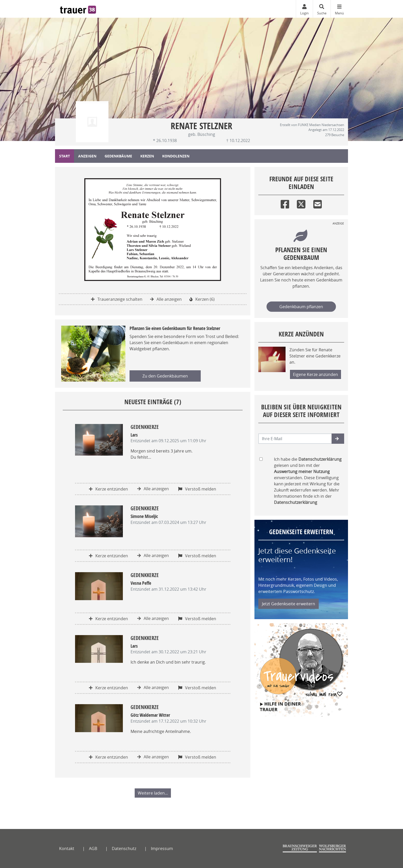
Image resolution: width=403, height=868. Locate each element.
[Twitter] (301, 203)
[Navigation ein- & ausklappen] (339, 9)
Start (65, 156)
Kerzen (147, 156)
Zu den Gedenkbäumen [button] (165, 376)
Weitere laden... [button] (153, 793)
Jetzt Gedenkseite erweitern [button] (288, 604)
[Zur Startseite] (78, 9)
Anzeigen (87, 156)
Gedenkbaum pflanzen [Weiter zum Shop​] (301, 307)
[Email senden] (295, 439)
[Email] (318, 203)
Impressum (162, 848)
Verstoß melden (197, 489)
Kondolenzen (176, 156)
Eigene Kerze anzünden (315, 374)
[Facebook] (285, 203)
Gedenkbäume (118, 156)
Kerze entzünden (108, 489)
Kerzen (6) (202, 299)
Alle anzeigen (166, 299)
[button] (338, 439)
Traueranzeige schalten (117, 299)
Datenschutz (124, 848)
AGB (93, 848)
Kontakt (67, 848)
